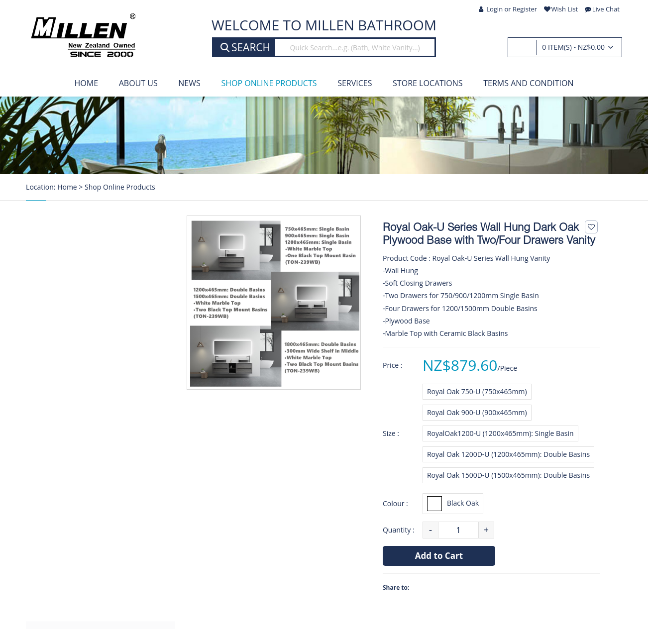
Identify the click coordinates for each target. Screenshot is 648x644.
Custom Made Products (82, 537)
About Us (138, 83)
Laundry (55, 491)
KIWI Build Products (75, 583)
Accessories (61, 514)
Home (87, 83)
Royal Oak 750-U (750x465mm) (477, 391)
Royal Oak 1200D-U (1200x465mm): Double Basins (508, 454)
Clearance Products (75, 606)
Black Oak (453, 504)
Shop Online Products (269, 83)
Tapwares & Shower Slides (87, 329)
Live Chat (602, 9)
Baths (51, 306)
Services (355, 83)
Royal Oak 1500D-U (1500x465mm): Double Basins (508, 475)
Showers (56, 283)
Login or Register (508, 9)
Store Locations (428, 83)
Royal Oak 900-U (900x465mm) (477, 412)
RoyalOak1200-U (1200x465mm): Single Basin (500, 433)
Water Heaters (66, 422)
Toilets (53, 444)
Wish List (561, 9)
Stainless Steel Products (83, 560)
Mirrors (54, 468)
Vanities (55, 260)
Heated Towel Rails (74, 399)
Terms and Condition (528, 83)
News (189, 83)
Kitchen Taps (63, 375)
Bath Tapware (65, 352)
